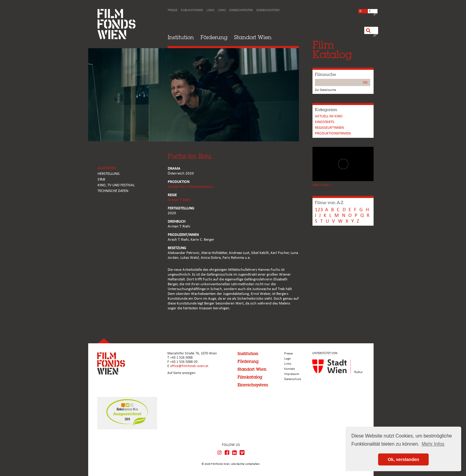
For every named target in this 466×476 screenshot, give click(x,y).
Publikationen (192, 10)
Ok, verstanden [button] (403, 459)
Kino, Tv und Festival (116, 185)
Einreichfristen (241, 10)
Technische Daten (113, 191)
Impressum (292, 374)
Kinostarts (325, 122)
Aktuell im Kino (329, 116)
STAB (101, 179)
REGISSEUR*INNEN (329, 128)
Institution (181, 37)
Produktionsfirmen (333, 133)
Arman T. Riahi (179, 200)
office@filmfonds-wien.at (189, 366)
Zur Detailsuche (325, 90)
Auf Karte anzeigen (181, 373)
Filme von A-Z (329, 202)
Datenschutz (293, 379)
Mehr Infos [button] (433, 444)
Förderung (214, 37)
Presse (172, 10)
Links (222, 10)
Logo (210, 10)
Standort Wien (253, 37)
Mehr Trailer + (322, 185)
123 (319, 210)
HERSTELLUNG (109, 174)
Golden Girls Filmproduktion (190, 187)
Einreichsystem (268, 10)
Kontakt (290, 369)
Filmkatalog (250, 377)
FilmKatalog (332, 49)
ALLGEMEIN (107, 168)
